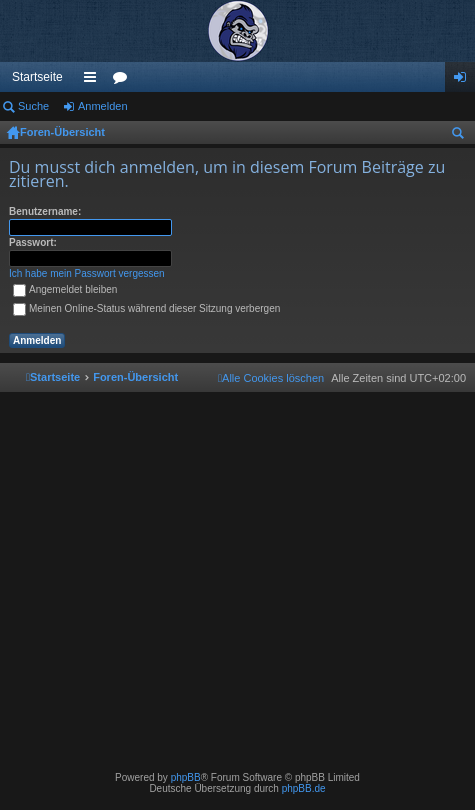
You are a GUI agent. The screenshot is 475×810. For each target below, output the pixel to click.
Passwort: (33, 242)
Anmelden (103, 106)
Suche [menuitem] (462, 136)
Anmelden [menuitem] (464, 81)
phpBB (186, 777)
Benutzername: (45, 211)
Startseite (37, 77)
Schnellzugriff (94, 81)
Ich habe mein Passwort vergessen (87, 273)
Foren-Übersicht (62, 132)
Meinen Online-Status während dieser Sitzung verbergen (146, 308)
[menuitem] (271, 378)
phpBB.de (304, 788)
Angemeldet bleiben (65, 289)
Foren (124, 81)
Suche (33, 106)
